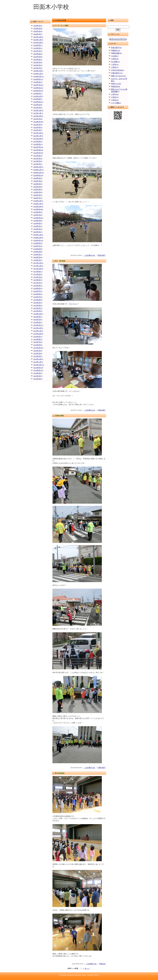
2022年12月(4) (38, 110)
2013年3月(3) (38, 351)
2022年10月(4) (38, 116)
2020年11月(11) (39, 170)
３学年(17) (115, 67)
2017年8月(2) (38, 274)
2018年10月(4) (38, 238)
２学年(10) (115, 94)
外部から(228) (116, 84)
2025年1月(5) (38, 68)
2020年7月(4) (38, 181)
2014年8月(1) (38, 317)
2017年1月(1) (38, 283)
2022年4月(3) (38, 127)
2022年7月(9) (38, 119)
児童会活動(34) (116, 53)
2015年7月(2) (38, 297)
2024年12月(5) (38, 71)
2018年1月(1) (38, 260)
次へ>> (87, 969)
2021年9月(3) (38, 142)
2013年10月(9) (38, 334)
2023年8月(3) (38, 99)
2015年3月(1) (38, 308)
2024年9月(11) (38, 79)
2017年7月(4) (38, 277)
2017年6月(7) (38, 280)
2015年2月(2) (38, 311)
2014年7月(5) (38, 320)
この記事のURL (89, 255)
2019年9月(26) (38, 209)
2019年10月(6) (38, 207)
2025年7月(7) (38, 51)
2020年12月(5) (38, 167)
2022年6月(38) (38, 122)
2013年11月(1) (38, 331)
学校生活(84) (116, 86)
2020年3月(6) (38, 192)
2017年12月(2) (38, 263)
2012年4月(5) (38, 379)
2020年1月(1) (38, 198)
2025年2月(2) (38, 65)
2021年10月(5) (38, 139)
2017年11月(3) (38, 266)
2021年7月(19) (38, 147)
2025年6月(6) (38, 54)
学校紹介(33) (116, 50)
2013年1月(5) (38, 356)
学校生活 (102, 964)
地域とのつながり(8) (118, 76)
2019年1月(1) (38, 232)
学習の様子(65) (116, 48)
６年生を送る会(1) (118, 70)
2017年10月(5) (38, 269)
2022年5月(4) (38, 125)
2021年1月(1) (38, 164)
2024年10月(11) (39, 76)
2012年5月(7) (38, 376)
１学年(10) (115, 65)
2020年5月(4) (38, 187)
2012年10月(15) (39, 365)
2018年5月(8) (38, 252)
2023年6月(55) (38, 102)
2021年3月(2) (38, 159)
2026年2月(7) (38, 34)
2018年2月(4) (38, 257)
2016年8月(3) (38, 288)
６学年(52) (115, 97)
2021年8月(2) (38, 144)
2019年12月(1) (38, 201)
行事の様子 (102, 410)
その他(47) (115, 56)
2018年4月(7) (38, 255)
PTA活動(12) (115, 62)
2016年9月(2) (38, 286)
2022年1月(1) (38, 130)
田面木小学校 (51, 7)
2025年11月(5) (38, 40)
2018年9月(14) (38, 240)
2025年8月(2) (38, 48)
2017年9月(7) (38, 272)
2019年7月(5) (38, 215)
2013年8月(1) (38, 339)
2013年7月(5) (38, 342)
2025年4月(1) (38, 60)
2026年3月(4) (38, 31)
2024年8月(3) (38, 82)
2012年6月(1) (38, 373)
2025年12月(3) (38, 37)
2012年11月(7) (38, 362)
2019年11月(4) (38, 204)
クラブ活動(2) (116, 103)
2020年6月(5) (38, 184)
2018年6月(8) (38, 249)
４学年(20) (115, 59)
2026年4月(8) (38, 29)
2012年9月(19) (38, 368)
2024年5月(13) (38, 91)
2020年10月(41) (39, 173)
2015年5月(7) (38, 303)
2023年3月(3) (38, 108)
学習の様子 (102, 255)
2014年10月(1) (38, 314)
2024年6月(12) (38, 88)
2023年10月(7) (38, 96)
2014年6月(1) (38, 322)
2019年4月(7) (38, 223)
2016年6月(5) (38, 294)
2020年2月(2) (38, 195)
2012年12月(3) (38, 359)
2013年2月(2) (38, 353)
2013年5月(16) (38, 348)
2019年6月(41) (38, 218)
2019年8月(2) (38, 212)
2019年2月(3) (38, 229)
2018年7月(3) (38, 246)
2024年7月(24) (38, 85)
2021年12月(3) (38, 133)
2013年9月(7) (38, 337)
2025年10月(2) (38, 43)
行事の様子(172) (117, 73)
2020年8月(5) (38, 178)
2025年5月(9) (38, 57)
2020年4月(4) (38, 190)
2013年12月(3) (38, 328)
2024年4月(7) (38, 94)
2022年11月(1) (38, 113)
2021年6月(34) (38, 150)
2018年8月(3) (38, 243)
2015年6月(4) (38, 300)
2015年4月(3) (38, 305)
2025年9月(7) (38, 45)
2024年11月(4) (38, 74)
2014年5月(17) (38, 325)
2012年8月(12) (38, 370)
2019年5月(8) (38, 221)
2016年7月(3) (38, 291)
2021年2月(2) (38, 161)
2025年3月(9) (38, 62)
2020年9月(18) (38, 175)
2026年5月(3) (38, 26)
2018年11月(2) (38, 235)
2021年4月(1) (38, 156)
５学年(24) (115, 100)
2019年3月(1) (38, 226)
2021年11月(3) (38, 136)
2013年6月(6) (38, 345)
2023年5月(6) (38, 105)
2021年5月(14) (38, 153)
